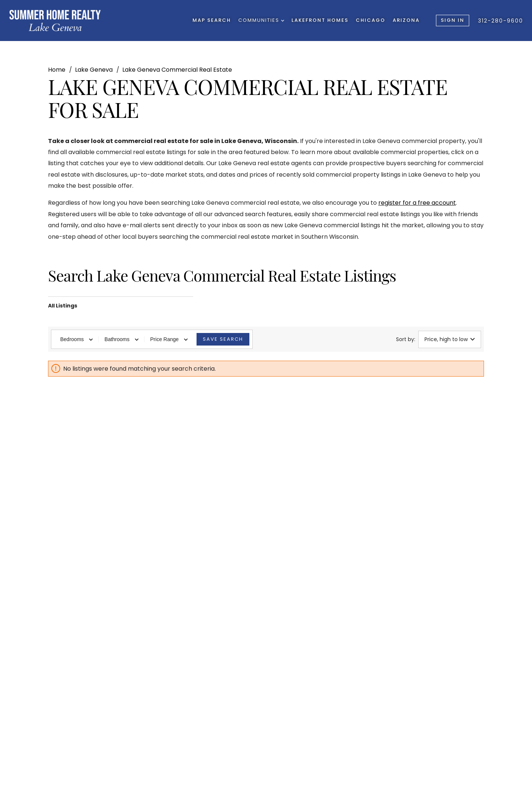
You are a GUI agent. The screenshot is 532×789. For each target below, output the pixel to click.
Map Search (212, 20)
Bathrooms (122, 339)
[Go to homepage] (55, 21)
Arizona (406, 20)
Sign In (453, 20)
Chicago (371, 20)
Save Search (223, 339)
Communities (261, 20)
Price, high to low (450, 339)
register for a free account (417, 203)
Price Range (169, 339)
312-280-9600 (501, 21)
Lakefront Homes (320, 20)
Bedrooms (76, 339)
